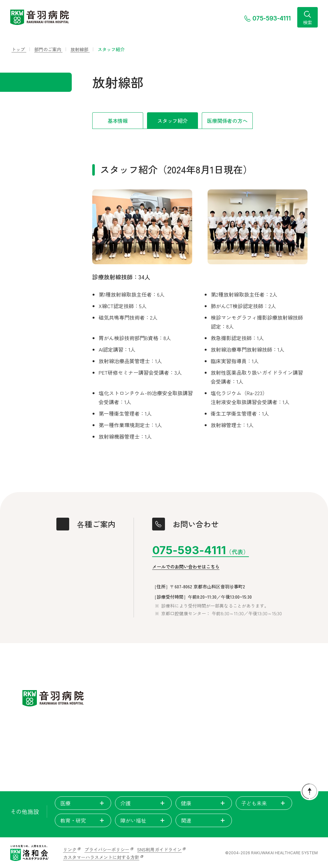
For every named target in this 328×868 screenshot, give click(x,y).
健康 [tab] (204, 803)
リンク (70, 849)
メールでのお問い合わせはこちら (186, 567)
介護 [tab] (143, 803)
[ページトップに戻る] (309, 791)
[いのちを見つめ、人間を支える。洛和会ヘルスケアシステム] (29, 853)
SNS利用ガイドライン (159, 849)
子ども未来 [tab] (264, 803)
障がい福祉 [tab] (143, 820)
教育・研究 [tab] (83, 820)
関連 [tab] (204, 820)
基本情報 (118, 121)
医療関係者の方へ (227, 121)
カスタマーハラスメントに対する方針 (101, 857)
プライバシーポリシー (107, 849)
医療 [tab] (83, 803)
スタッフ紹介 (172, 121)
